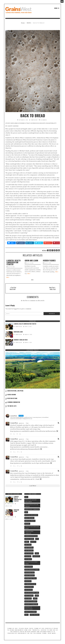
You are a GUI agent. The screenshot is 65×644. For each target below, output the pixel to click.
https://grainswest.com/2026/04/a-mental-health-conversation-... (29, 447)
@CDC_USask (35, 479)
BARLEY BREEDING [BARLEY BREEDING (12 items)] (29, 518)
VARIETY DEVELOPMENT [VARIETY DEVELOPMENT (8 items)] (30, 612)
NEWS (29, 23)
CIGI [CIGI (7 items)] (37, 539)
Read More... (53, 633)
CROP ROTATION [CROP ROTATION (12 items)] (29, 553)
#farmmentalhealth (34, 449)
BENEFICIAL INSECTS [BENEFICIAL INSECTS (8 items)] (30, 521)
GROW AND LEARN (31, 260)
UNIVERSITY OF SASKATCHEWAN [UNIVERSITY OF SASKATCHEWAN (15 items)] (29, 608)
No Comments (44, 120)
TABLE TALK (53, 289)
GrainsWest (14, 423)
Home (23, 23)
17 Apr (27, 439)
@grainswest (21, 423)
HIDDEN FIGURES (49, 260)
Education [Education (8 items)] (28, 556)
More (8, 277)
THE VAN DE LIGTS (12, 406)
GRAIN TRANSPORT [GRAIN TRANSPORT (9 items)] (30, 575)
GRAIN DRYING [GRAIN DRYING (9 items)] (29, 567)
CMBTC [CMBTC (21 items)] (27, 542)
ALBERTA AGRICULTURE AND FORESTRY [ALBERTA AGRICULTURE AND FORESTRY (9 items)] (32, 505)
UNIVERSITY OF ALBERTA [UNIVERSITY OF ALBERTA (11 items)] (31, 601)
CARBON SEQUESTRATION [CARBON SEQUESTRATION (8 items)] (31, 536)
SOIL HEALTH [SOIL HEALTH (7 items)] (28, 598)
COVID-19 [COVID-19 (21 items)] (33, 542)
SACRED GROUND (12, 395)
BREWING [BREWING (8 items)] (27, 524)
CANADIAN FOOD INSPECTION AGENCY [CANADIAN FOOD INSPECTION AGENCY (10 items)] (32, 527)
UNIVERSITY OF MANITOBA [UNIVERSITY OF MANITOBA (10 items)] (31, 604)
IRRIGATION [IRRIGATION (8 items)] (28, 581)
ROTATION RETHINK (12, 398)
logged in (16, 309)
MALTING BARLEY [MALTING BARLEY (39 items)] (29, 587)
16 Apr (27, 471)
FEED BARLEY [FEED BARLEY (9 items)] (28, 559)
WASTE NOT (13, 289)
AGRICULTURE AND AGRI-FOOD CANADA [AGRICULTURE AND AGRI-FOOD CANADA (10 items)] (31, 501)
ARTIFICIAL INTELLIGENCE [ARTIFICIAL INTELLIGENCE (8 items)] (31, 515)
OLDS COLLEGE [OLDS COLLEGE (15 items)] (29, 590)
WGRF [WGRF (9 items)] (26, 615)
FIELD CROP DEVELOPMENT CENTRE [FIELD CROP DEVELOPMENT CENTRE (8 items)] (31, 563)
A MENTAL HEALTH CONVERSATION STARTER (14, 262)
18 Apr (27, 423)
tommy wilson (34, 120)
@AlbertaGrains (51, 431)
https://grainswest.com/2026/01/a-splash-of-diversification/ (28, 431)
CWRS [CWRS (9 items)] (37, 553)
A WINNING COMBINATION (14, 402)
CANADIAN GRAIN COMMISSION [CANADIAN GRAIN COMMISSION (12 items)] (29, 532)
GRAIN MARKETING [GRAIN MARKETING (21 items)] (29, 572)
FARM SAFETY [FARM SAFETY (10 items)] (36, 556)
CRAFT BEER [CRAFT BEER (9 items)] (28, 545)
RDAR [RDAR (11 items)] (37, 596)
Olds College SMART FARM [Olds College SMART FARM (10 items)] (32, 593)
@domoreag (24, 449)
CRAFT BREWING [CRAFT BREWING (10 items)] (29, 548)
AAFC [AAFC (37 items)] (26, 497)
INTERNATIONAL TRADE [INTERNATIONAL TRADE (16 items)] (30, 578)
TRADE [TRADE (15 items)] (35, 598)
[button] (57, 8)
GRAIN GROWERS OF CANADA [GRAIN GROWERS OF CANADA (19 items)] (32, 570)
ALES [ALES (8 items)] (26, 512)
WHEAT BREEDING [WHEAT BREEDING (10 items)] (35, 615)
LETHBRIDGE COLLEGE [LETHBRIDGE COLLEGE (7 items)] (30, 584)
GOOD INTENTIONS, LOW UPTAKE (15, 391)
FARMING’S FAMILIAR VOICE (21, 340)
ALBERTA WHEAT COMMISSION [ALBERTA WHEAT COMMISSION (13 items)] (32, 509)
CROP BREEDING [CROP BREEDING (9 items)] (29, 550)
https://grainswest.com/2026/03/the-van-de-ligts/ (25, 463)
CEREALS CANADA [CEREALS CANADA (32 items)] (29, 539)
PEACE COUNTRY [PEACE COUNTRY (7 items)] (29, 596)
